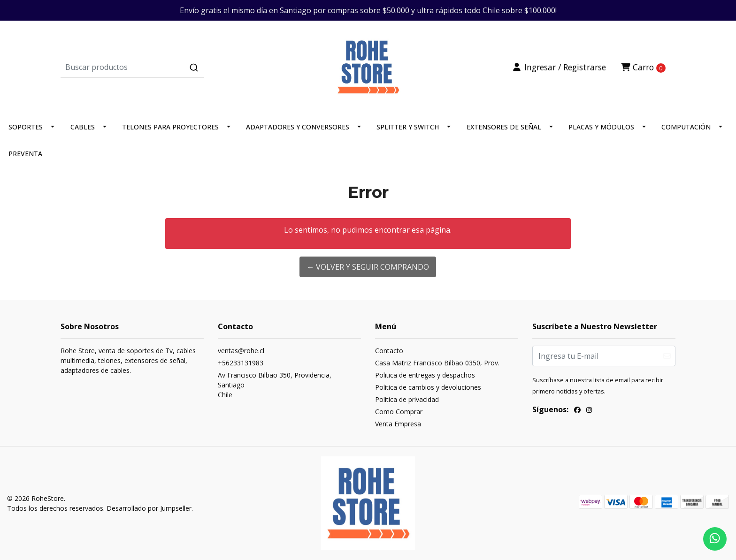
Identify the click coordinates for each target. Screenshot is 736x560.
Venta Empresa (398, 424)
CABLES (83, 127)
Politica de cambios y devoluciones (428, 387)
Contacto (389, 351)
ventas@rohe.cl (241, 351)
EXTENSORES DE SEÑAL (504, 127)
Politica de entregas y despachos (425, 375)
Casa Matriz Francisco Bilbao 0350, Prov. (437, 363)
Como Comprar (399, 412)
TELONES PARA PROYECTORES (170, 127)
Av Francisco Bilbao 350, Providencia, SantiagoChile (275, 385)
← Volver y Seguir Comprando (368, 267)
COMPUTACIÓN (686, 127)
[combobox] (163, 67)
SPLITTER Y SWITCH (408, 127)
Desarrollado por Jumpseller (149, 508)
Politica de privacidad (407, 399)
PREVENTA (25, 154)
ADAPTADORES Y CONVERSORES (298, 127)
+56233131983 (241, 363)
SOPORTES (26, 127)
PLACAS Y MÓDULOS (601, 127)
